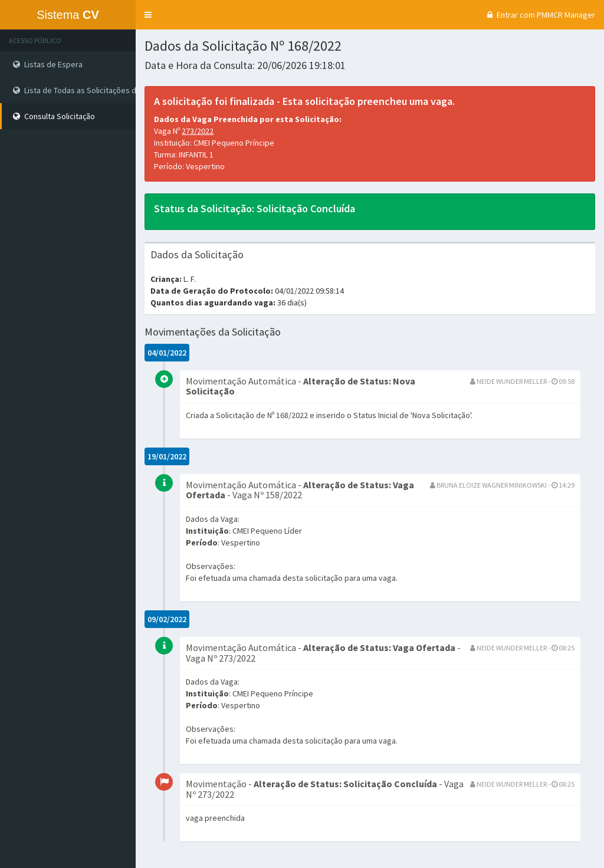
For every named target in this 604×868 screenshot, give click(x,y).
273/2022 (198, 131)
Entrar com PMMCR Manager (540, 15)
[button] (148, 15)
